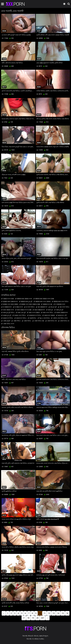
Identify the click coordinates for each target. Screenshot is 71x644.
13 (54, 613)
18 (28, 618)
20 (37, 618)
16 (67, 613)
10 (40, 613)
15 (63, 613)
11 (44, 613)
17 (24, 618)
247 (42, 618)
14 (58, 613)
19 (33, 618)
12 (49, 613)
